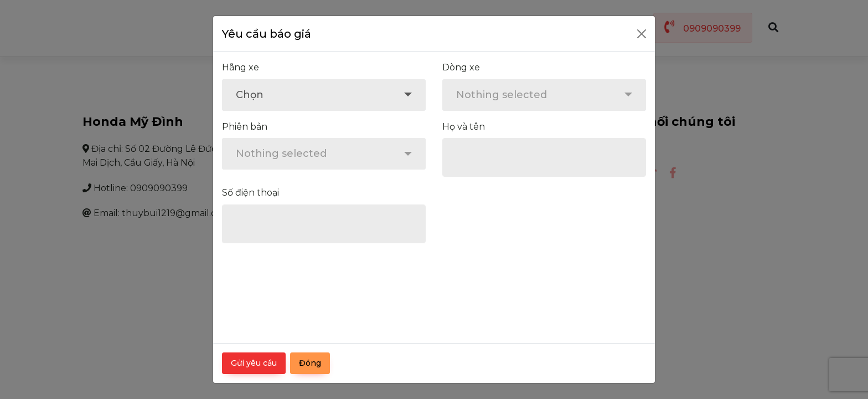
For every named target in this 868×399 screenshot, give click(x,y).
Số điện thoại (250, 193)
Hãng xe (241, 67)
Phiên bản (245, 127)
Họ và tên (464, 127)
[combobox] (324, 95)
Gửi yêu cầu (254, 363)
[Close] (642, 34)
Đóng (310, 363)
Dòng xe (461, 67)
